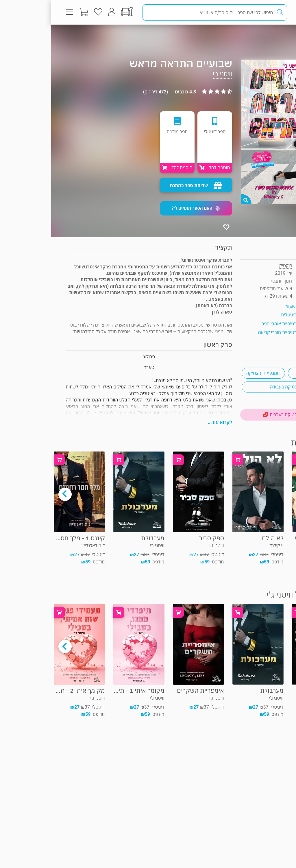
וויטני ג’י (171, 74)
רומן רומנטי (262, 36)
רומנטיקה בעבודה (235, 387)
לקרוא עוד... (169, 422)
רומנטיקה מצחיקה (212, 373)
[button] (145, 208)
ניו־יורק (258, 373)
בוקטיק (235, 266)
